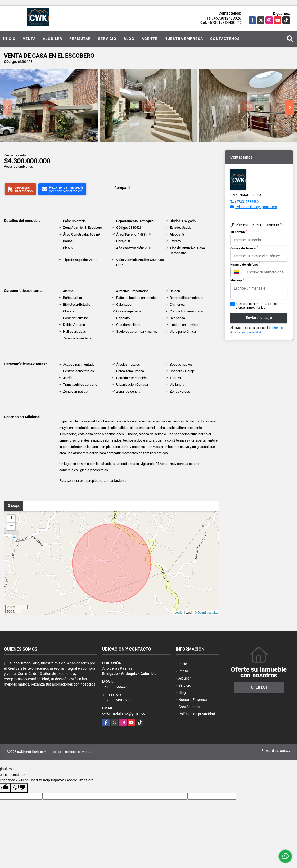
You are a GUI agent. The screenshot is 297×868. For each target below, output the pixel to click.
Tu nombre (239, 232)
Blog (129, 39)
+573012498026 (227, 18)
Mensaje (237, 280)
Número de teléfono (245, 264)
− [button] (11, 527)
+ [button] (11, 519)
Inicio (9, 39)
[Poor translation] (19, 788)
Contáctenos (225, 39)
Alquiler (53, 39)
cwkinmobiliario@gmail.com (256, 207)
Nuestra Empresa (184, 39)
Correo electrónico (244, 248)
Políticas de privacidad (197, 714)
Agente (150, 39)
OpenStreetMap (208, 613)
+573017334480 (222, 23)
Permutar (80, 39)
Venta (29, 39)
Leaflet (179, 613)
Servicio (107, 39)
